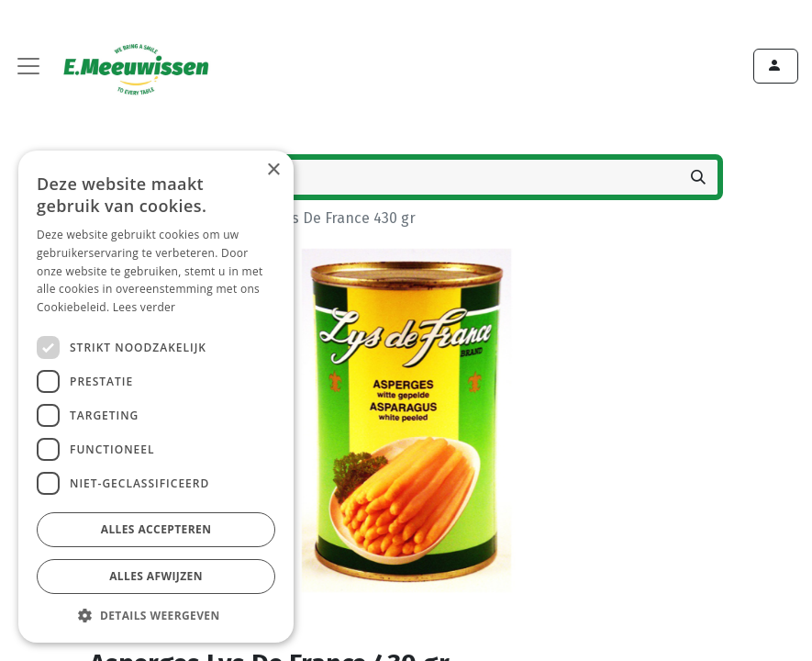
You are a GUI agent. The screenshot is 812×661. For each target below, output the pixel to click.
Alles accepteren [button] (156, 529)
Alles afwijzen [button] (156, 576)
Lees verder (145, 307)
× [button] (273, 170)
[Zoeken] (698, 177)
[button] (156, 615)
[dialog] (156, 397)
